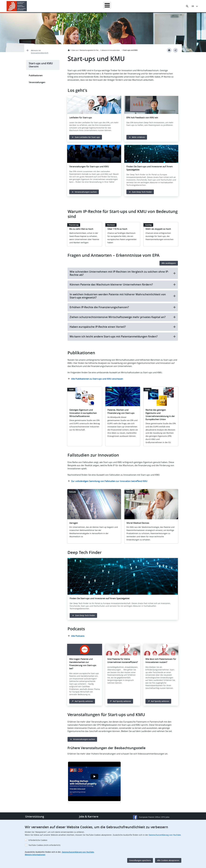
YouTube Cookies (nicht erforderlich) (44, 845)
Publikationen (36, 75)
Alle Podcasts (78, 636)
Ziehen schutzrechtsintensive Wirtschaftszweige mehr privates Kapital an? (123, 317)
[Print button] (169, 50)
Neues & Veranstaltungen (131, 6)
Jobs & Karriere (89, 817)
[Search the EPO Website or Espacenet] (187, 6)
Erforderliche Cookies (38, 840)
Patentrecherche (70, 6)
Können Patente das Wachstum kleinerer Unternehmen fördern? (123, 285)
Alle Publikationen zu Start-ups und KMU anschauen (97, 379)
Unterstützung (35, 817)
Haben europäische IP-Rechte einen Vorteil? (123, 327)
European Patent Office (150, 817)
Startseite (54, 6)
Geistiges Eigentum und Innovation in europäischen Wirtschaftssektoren (83, 413)
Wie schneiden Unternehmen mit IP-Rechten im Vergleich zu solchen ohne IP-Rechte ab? (123, 273)
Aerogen (74, 523)
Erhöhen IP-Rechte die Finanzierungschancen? (123, 307)
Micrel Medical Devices (138, 523)
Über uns (161, 6)
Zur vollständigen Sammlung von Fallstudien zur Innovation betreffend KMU (109, 481)
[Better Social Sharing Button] (176, 50)
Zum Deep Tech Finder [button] (142, 192)
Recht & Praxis (111, 6)
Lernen (149, 6)
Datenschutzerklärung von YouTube (165, 835)
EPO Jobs (165, 817)
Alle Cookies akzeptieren (168, 860)
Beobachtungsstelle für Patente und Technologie (90, 50)
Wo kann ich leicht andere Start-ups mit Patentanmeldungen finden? (123, 336)
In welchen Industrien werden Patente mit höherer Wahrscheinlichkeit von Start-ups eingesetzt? (123, 296)
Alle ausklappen (169, 263)
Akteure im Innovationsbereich (40, 52)
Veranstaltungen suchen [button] (86, 192)
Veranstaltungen (37, 82)
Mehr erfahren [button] (138, 137)
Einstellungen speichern (140, 860)
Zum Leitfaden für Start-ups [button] (87, 137)
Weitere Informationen (35, 855)
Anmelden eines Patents (91, 6)
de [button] (193, 6)
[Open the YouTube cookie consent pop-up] (94, 776)
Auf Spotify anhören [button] (84, 701)
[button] (27, 6)
